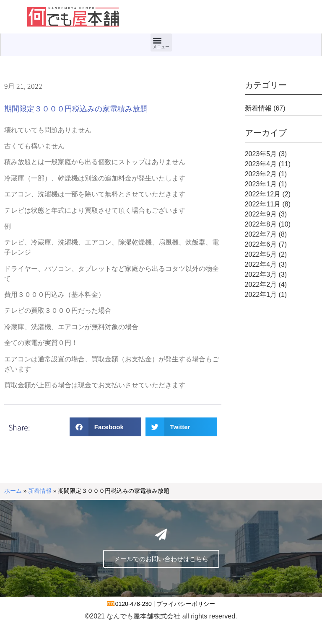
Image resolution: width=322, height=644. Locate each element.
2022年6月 (261, 244)
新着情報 (258, 108)
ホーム (13, 491)
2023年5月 (261, 154)
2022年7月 (261, 234)
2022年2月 (261, 285)
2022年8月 (261, 224)
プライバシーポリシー (186, 624)
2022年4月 (261, 264)
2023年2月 (261, 174)
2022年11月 (263, 204)
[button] (161, 43)
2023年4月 (261, 164)
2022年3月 (261, 274)
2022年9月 (261, 214)
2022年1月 (261, 295)
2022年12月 (263, 194)
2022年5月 (261, 254)
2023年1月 (261, 184)
